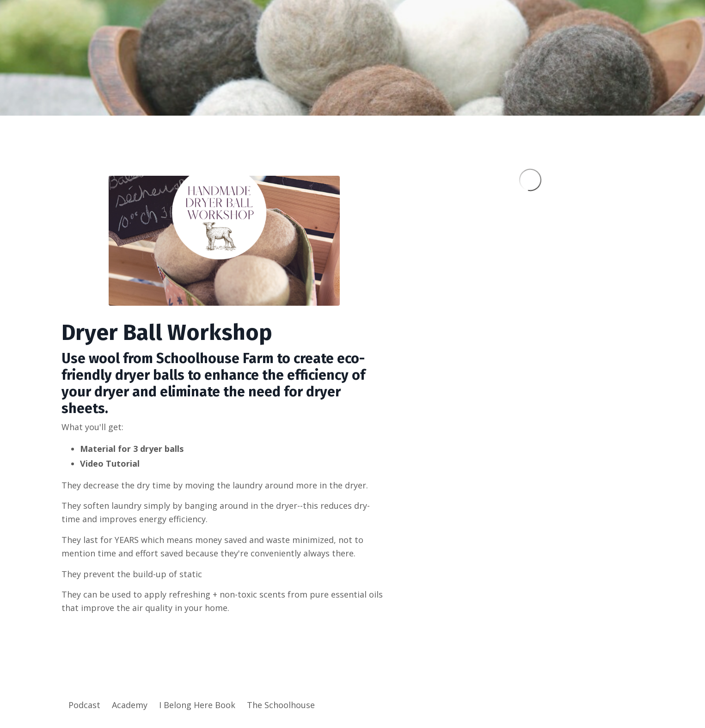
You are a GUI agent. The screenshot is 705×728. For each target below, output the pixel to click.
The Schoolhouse (281, 705)
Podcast (84, 705)
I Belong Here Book (197, 705)
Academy (130, 705)
